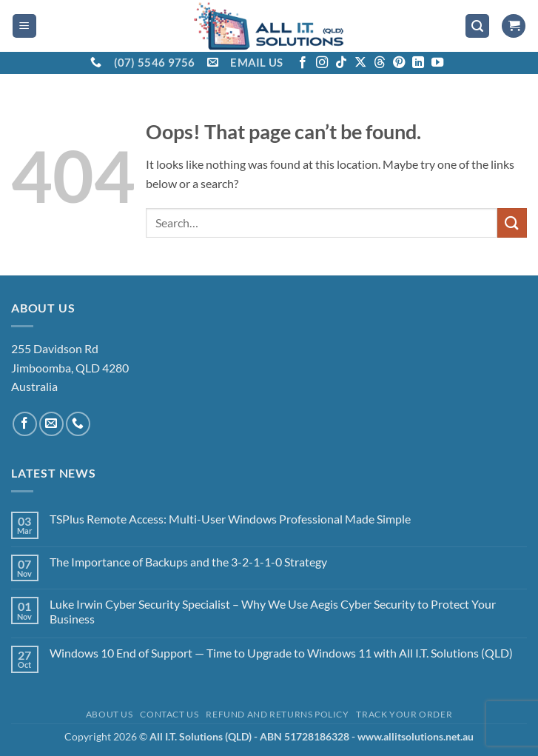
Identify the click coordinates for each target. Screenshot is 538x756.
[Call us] (78, 424)
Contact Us (169, 714)
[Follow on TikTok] (341, 63)
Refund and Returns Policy (277, 714)
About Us (110, 714)
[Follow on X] (360, 63)
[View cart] (514, 26)
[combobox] (322, 223)
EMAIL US (256, 62)
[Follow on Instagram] (322, 63)
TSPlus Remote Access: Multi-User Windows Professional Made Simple (230, 519)
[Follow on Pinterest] (399, 63)
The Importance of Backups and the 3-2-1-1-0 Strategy (188, 562)
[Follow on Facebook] (303, 63)
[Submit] (512, 223)
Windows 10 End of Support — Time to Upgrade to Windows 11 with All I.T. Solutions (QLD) (281, 653)
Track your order (404, 714)
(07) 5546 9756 (155, 62)
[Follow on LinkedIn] (418, 63)
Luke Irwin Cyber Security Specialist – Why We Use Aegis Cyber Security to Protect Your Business (273, 611)
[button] (24, 26)
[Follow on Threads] (380, 63)
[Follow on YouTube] (437, 63)
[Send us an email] (51, 424)
